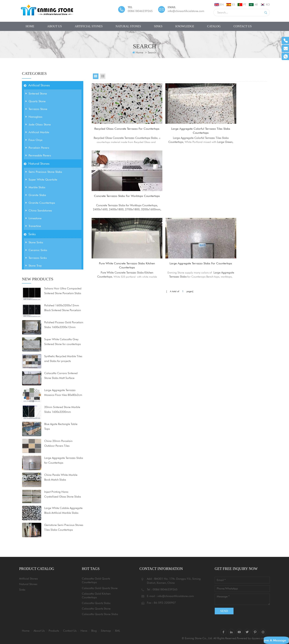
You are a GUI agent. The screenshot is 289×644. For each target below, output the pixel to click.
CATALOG (214, 26)
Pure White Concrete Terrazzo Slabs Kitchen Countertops (120, 200)
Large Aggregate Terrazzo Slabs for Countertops (64, 460)
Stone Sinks (34, 242)
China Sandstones (39, 210)
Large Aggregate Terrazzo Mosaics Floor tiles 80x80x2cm (63, 393)
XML (118, 631)
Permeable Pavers (38, 155)
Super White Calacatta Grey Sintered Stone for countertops (62, 342)
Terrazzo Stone (36, 109)
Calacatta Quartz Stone (96, 609)
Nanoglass (34, 117)
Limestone (34, 218)
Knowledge (185, 26)
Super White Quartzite (41, 180)
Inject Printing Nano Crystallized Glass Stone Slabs (63, 494)
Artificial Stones (89, 26)
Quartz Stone (36, 101)
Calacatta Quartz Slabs (96, 603)
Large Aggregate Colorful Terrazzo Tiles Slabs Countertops (180, 131)
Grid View (96, 76)
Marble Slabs (35, 187)
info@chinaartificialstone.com (186, 11)
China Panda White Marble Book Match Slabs (61, 477)
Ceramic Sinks (36, 250)
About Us (54, 26)
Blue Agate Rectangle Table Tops (61, 426)
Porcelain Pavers (37, 148)
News (84, 631)
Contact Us (243, 26)
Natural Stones (128, 26)
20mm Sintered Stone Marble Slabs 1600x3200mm (62, 409)
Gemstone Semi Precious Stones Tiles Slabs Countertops (64, 527)
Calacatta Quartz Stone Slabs (100, 614)
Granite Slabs (36, 195)
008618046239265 (140, 11)
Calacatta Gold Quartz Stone (100, 588)
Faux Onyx (34, 140)
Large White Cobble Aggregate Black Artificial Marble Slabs (63, 510)
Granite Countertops (40, 203)
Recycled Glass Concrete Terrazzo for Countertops (120, 131)
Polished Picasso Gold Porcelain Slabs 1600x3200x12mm (64, 325)
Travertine (33, 226)
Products (54, 631)
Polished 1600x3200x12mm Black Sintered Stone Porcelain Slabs (63, 308)
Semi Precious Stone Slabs (44, 172)
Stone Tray (34, 266)
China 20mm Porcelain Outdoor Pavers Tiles (58, 443)
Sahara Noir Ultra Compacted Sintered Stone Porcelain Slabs (63, 291)
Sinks (158, 26)
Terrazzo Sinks (36, 258)
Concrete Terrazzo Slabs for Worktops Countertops (240, 131)
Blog (94, 631)
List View (103, 76)
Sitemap (106, 631)
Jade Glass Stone (38, 124)
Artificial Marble (37, 132)
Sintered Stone (36, 93)
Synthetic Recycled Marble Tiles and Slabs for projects (63, 359)
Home (30, 26)
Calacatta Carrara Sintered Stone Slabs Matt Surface (61, 376)
